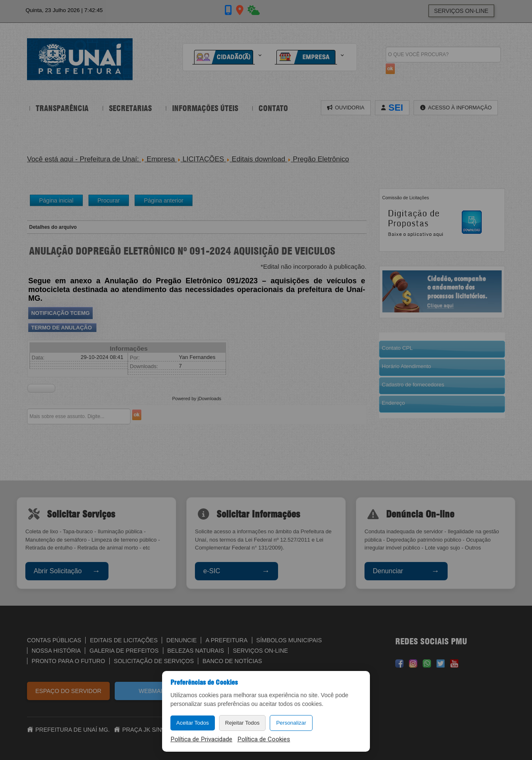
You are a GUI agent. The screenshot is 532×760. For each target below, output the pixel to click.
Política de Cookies (264, 739)
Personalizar (291, 723)
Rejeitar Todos (243, 723)
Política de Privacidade (201, 739)
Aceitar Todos (193, 723)
